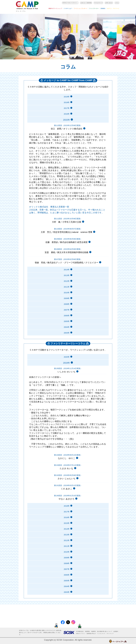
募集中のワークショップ (55, 9)
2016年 (66, 116)
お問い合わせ (109, 3)
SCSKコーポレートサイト (70, 3)
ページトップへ (113, 641)
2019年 (66, 98)
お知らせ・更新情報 (86, 3)
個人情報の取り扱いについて (105, 632)
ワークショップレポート (81, 9)
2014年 (66, 272)
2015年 (66, 531)
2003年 (66, 339)
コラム (117, 3)
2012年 (66, 284)
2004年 (66, 333)
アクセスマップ (98, 3)
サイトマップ (110, 634)
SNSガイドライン (81, 634)
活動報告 (103, 9)
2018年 (66, 104)
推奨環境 (87, 632)
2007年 (66, 315)
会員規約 (116, 632)
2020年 (66, 364)
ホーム (18, 12)
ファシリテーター (94, 9)
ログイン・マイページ (113, 9)
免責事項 (93, 632)
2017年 (66, 110)
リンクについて (101, 634)
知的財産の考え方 (91, 634)
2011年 (66, 290)
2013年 (66, 278)
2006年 (66, 321)
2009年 (66, 303)
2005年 (66, 327)
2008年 (66, 309)
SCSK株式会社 (80, 632)
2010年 (66, 296)
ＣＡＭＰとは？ (68, 9)
